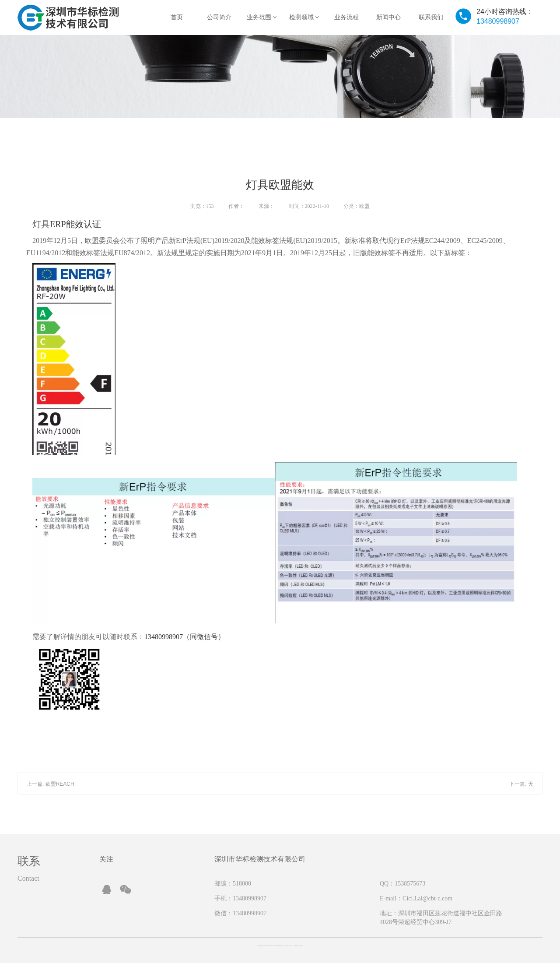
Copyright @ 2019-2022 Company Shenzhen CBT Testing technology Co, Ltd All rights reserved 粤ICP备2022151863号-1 (280, 945)
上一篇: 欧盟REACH (51, 784)
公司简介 (219, 17)
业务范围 (262, 17)
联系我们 (431, 17)
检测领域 (304, 17)
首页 (177, 17)
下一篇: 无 (521, 784)
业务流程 (346, 17)
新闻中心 (388, 17)
